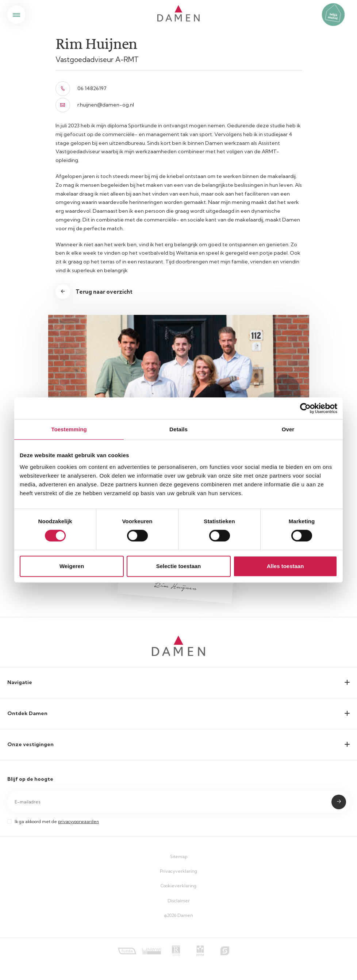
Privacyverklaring (178, 871)
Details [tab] (178, 429)
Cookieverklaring (178, 886)
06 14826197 (81, 89)
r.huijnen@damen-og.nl (95, 105)
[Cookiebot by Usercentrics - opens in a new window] (305, 408)
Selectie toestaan (179, 566)
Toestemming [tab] (69, 429)
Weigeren (72, 566)
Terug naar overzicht (104, 292)
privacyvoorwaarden (78, 822)
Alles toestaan (285, 566)
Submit (339, 802)
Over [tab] (288, 429)
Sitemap (179, 856)
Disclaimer (179, 901)
